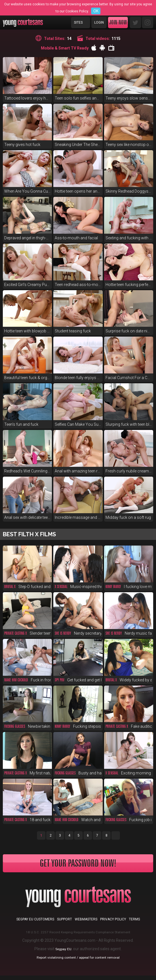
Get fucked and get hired (78, 680)
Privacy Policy (113, 924)
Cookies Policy (77, 11)
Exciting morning (128, 773)
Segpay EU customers (35, 924)
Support (64, 924)
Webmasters (86, 924)
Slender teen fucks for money (27, 633)
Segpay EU (63, 953)
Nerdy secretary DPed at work (78, 633)
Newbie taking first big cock (27, 726)
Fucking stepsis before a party (78, 726)
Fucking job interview (129, 820)
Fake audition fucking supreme (129, 726)
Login (99, 22)
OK (96, 11)
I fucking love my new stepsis (129, 587)
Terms (134, 924)
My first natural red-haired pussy (27, 773)
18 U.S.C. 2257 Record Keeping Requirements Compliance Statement (78, 936)
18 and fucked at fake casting (27, 820)
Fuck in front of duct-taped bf (27, 680)
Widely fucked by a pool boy (129, 680)
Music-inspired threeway (78, 587)
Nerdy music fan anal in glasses (129, 633)
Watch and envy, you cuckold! (78, 820)
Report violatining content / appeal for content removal (78, 962)
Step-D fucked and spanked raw (27, 587)
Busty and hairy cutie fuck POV (78, 773)
